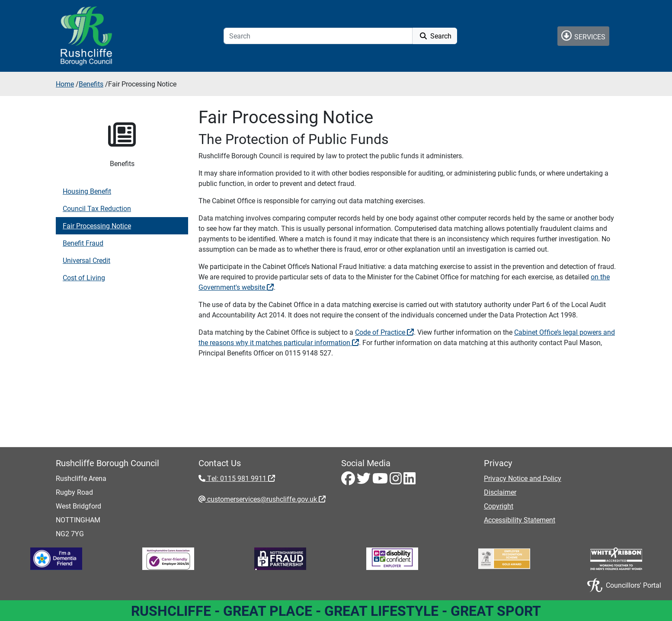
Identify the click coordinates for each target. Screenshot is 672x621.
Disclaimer (500, 492)
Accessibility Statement (520, 520)
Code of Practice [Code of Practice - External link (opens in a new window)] (384, 332)
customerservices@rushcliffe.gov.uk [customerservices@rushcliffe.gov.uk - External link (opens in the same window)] (266, 499)
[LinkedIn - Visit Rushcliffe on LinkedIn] (410, 481)
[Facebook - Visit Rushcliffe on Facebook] (349, 481)
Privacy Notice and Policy (523, 478)
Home (65, 84)
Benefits (91, 84)
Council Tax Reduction (97, 208)
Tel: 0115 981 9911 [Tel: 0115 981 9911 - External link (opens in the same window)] (240, 478)
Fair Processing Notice (97, 226)
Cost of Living (84, 277)
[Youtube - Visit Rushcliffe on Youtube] (381, 481)
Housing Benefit (87, 191)
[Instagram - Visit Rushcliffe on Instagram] (397, 481)
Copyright (499, 506)
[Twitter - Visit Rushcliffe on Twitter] (365, 481)
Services (583, 36)
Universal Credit (86, 260)
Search (435, 36)
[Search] (318, 36)
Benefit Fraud (83, 243)
